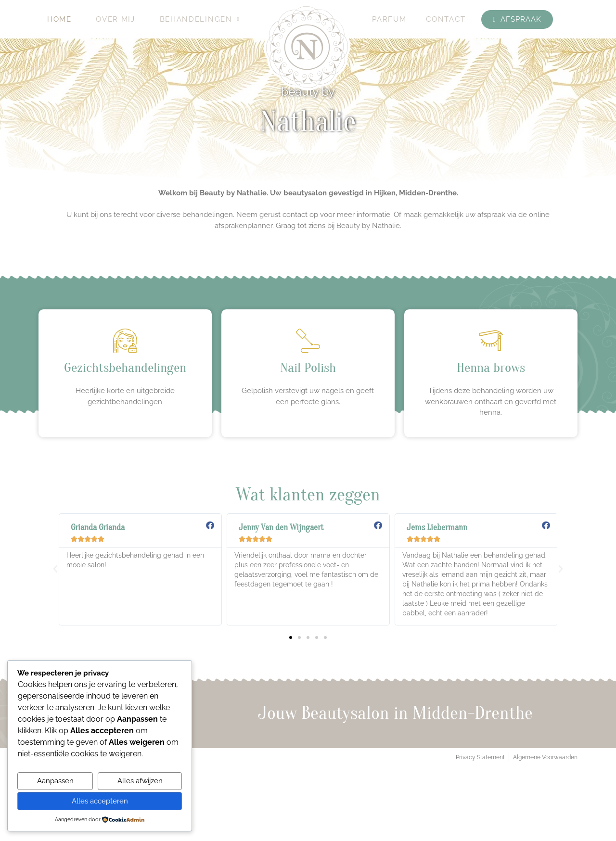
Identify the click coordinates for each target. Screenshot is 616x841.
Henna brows (491, 368)
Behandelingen (200, 19)
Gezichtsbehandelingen (125, 368)
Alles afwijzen (140, 781)
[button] (55, 569)
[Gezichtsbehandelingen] (125, 341)
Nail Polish (308, 368)
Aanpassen (55, 781)
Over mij (115, 19)
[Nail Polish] (308, 341)
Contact (446, 19)
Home (59, 19)
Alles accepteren (100, 801)
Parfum (389, 19)
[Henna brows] (491, 341)
